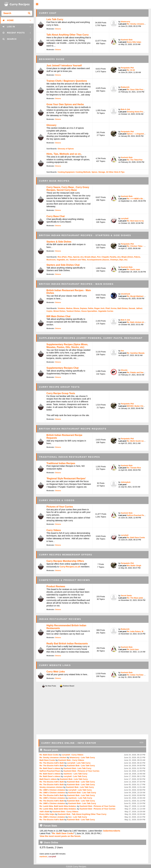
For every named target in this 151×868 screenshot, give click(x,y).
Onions (58, 29)
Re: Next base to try (135, 221)
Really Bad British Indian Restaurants (67, 644)
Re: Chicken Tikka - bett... (138, 246)
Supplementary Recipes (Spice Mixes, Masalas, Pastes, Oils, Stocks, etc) (67, 346)
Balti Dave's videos (48, 779)
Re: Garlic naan (133, 270)
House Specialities (89, 311)
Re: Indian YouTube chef (137, 675)
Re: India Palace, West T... (138, 631)
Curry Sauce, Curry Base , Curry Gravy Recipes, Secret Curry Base (68, 189)
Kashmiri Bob (127, 40)
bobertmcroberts (112, 831)
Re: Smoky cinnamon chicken (53, 757)
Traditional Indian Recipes (61, 463)
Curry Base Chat (56, 216)
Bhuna (76, 308)
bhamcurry (125, 22)
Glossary (51, 125)
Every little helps (134, 42)
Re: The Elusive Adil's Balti (52, 763)
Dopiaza (83, 308)
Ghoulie (124, 370)
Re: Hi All (131, 70)
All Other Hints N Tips (115, 172)
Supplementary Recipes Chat (62, 368)
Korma (114, 308)
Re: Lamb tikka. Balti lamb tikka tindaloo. (58, 806)
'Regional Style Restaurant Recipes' (66, 478)
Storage (102, 172)
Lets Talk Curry (55, 19)
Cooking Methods (83, 172)
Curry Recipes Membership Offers (65, 561)
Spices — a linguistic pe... (138, 134)
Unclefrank (125, 294)
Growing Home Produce (137, 112)
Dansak (132, 308)
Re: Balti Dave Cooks (136, 538)
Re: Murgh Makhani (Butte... (139, 296)
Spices (94, 172)
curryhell (125, 219)
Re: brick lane (133, 649)
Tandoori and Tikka (78, 260)
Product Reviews (56, 586)
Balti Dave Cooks (47, 760)
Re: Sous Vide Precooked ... (139, 90)
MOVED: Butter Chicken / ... (139, 406)
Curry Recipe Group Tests (61, 393)
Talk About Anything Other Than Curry (68, 35)
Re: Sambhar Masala (136, 353)
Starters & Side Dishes (59, 242)
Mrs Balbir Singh (134, 566)
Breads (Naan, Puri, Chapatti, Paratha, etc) (102, 257)
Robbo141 (125, 87)
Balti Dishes (123, 308)
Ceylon (49, 311)
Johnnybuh (126, 482)
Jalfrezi (139, 308)
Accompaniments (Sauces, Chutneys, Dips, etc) (107, 260)
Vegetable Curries (106, 311)
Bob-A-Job (125, 109)
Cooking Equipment (66, 172)
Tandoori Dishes (73, 311)
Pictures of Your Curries (60, 507)
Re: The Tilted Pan (135, 160)
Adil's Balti (44, 812)
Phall (108, 308)
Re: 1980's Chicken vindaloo (52, 790)
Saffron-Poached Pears (137, 515)
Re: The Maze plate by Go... (138, 598)
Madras (69, 308)
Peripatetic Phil (127, 68)
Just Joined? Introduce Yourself (64, 66)
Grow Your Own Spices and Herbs (65, 104)
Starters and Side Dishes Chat (63, 265)
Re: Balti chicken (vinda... (138, 322)
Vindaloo (61, 308)
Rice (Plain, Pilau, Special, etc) (71, 257)
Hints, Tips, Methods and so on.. (64, 154)
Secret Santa (126, 596)
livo (122, 351)
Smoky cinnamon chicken (51, 787)
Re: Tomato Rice (134, 468)
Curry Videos (54, 530)
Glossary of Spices (66, 149)
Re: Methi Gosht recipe (137, 441)
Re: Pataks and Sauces (137, 373)
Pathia (91, 308)
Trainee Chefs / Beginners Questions (67, 81)
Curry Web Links (56, 672)
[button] (37, 4)
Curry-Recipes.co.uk (70, 567)
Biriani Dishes (59, 311)
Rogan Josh (99, 308)
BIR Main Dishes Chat (58, 316)
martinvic (68, 774)
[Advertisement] (92, 711)
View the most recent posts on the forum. (60, 836)
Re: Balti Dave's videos (50, 768)
